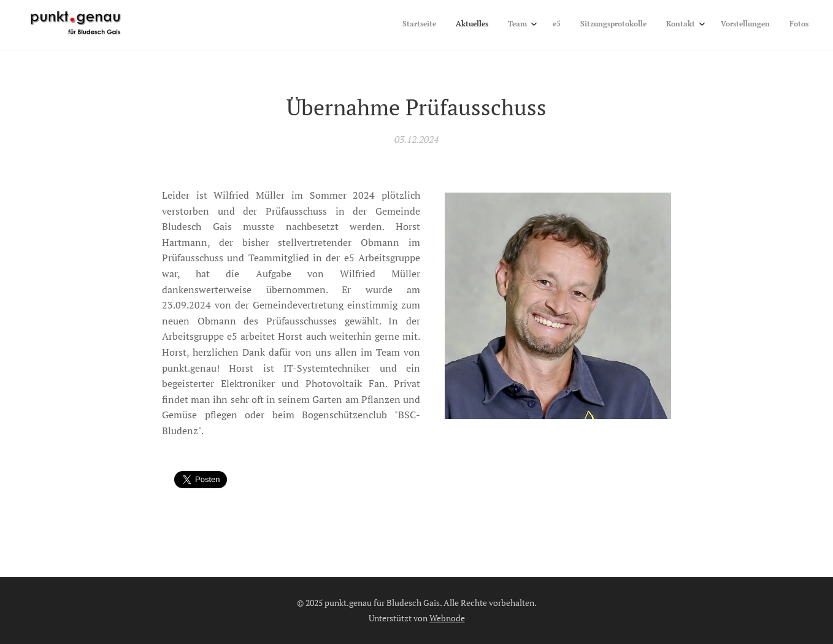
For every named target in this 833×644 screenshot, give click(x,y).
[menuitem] (662, 25)
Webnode (447, 618)
